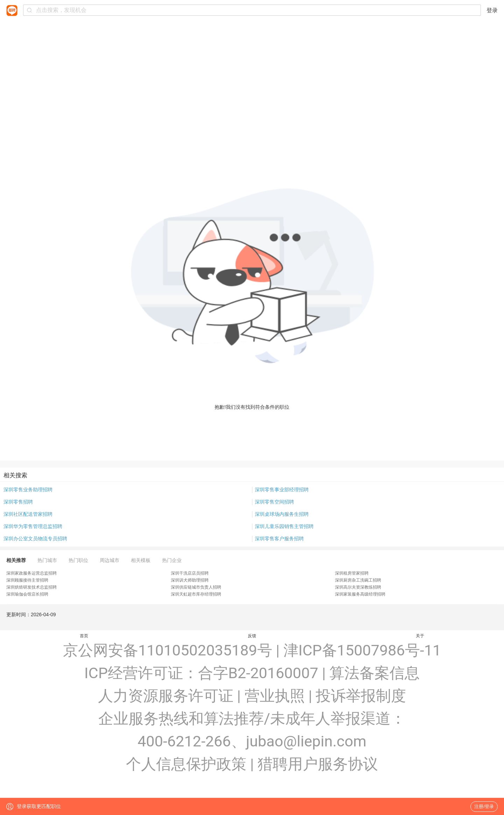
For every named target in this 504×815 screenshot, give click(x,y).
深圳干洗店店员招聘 (190, 573)
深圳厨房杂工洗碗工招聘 (358, 580)
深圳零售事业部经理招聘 (282, 490)
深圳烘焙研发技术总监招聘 (31, 587)
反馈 (252, 636)
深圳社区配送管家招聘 (28, 514)
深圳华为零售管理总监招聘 (33, 526)
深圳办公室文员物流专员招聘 (35, 539)
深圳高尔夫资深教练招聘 (358, 587)
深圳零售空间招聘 (274, 502)
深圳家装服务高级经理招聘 (360, 594)
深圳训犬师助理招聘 (190, 580)
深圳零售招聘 (18, 502)
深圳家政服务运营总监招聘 (31, 573)
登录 (492, 10)
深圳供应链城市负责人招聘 (196, 587)
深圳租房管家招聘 (352, 573)
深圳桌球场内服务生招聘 (282, 514)
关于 (420, 636)
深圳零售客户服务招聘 (279, 539)
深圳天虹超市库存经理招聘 (196, 594)
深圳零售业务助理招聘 (28, 490)
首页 (84, 636)
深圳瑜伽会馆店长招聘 (27, 594)
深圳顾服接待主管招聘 (27, 580)
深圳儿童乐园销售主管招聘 (284, 526)
